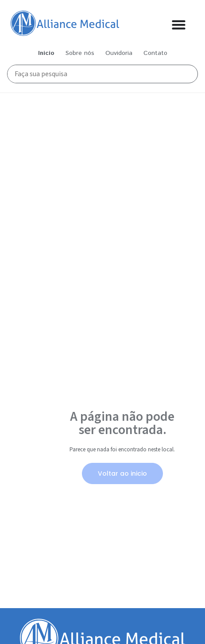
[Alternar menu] (179, 25)
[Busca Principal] (98, 74)
